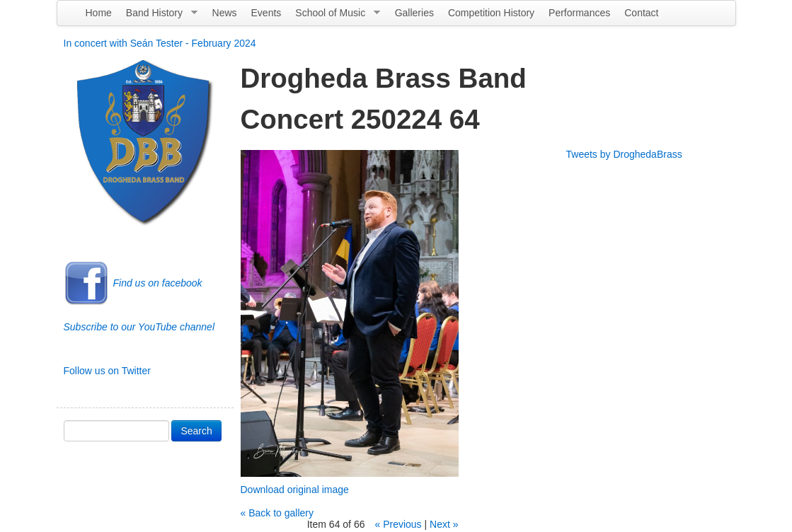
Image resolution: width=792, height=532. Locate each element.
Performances (579, 13)
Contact (641, 13)
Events (266, 13)
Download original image (295, 490)
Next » (444, 524)
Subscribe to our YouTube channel (139, 327)
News (225, 13)
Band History (158, 16)
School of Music (334, 16)
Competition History (491, 13)
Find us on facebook (158, 283)
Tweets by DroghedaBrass (624, 154)
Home (99, 13)
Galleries (414, 13)
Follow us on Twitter (107, 371)
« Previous (398, 524)
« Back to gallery (277, 513)
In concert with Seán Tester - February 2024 (160, 43)
